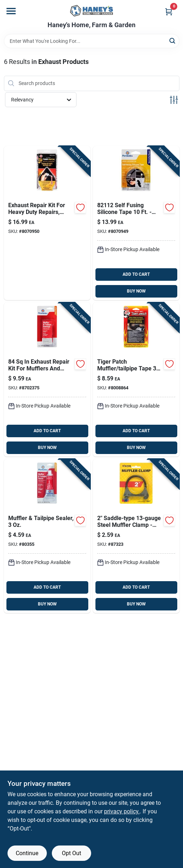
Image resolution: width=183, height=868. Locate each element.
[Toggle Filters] (174, 100)
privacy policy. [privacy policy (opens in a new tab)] (122, 811)
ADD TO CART (136, 274)
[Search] (173, 41)
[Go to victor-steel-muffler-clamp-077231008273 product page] (136, 536)
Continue (27, 853)
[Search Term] (92, 41)
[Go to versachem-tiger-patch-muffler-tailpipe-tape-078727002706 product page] (136, 380)
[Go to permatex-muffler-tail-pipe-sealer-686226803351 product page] (47, 536)
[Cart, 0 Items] (169, 12)
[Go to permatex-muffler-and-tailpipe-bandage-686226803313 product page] (47, 380)
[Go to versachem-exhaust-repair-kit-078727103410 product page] (47, 223)
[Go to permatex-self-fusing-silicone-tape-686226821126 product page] (136, 223)
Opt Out (71, 853)
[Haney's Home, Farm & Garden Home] (91, 11)
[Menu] (11, 11)
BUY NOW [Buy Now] (136, 291)
